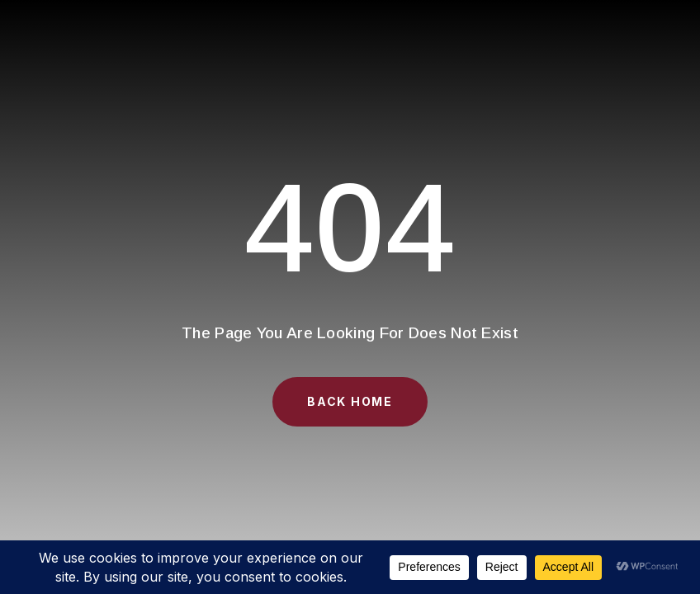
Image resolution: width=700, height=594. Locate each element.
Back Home (350, 401)
